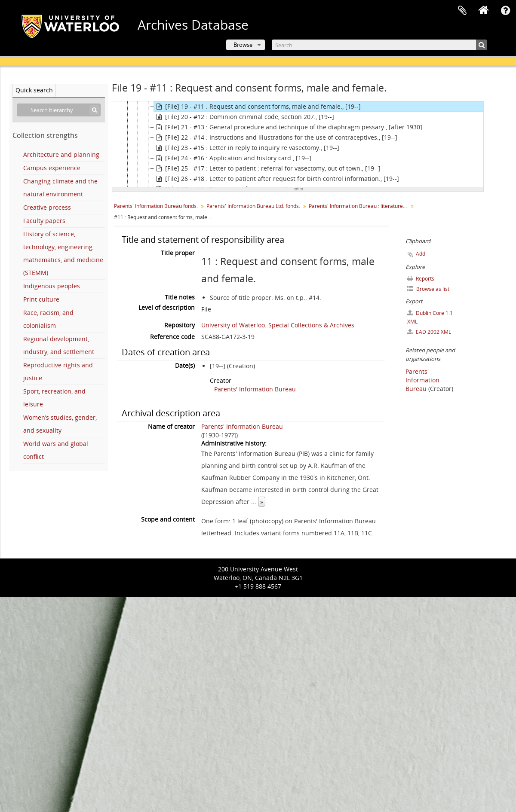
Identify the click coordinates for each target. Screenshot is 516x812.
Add (421, 254)
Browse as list (428, 289)
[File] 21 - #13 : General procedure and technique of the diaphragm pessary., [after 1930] (288, 127)
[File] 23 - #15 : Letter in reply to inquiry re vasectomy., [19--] (247, 148)
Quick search (34, 90)
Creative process (47, 207)
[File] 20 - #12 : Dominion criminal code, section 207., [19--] (244, 117)
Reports (421, 279)
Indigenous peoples (52, 286)
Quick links (505, 11)
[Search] (379, 45)
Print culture (41, 299)
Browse (243, 45)
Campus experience (52, 168)
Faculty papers (44, 221)
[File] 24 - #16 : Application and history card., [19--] (233, 158)
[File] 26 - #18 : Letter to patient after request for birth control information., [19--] (276, 179)
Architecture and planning (61, 154)
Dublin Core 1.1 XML (430, 317)
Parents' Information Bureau (255, 389)
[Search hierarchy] (59, 110)
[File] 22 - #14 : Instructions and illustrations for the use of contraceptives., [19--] (276, 137)
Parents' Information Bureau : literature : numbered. (359, 206)
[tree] (298, 144)
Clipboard (462, 11)
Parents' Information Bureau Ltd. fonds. (253, 206)
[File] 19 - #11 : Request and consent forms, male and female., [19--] (257, 107)
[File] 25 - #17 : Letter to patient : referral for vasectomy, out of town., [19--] (267, 168)
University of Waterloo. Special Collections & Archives (278, 325)
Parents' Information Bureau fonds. (156, 206)
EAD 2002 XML (429, 332)
